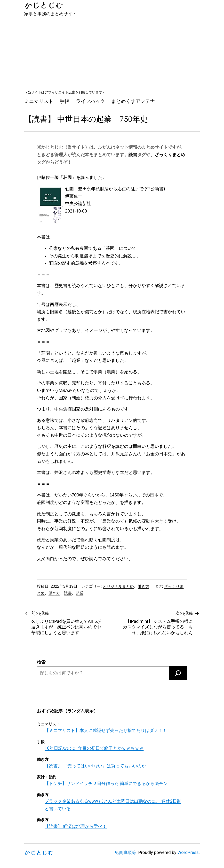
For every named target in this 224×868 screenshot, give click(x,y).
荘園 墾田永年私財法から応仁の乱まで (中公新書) (115, 189)
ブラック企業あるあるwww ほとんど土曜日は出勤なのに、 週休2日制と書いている (113, 805)
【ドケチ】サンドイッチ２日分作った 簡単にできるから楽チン (106, 783)
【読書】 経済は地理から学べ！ (76, 826)
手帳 (64, 101)
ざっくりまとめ (170, 155)
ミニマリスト (39, 101)
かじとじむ (39, 852)
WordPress (188, 852)
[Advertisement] (112, 53)
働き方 (144, 586)
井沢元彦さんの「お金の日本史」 (144, 454)
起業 (80, 593)
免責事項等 (125, 852)
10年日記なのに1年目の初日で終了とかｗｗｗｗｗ (94, 748)
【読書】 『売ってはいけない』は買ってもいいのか (95, 766)
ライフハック (90, 101)
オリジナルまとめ (118, 586)
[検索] (178, 673)
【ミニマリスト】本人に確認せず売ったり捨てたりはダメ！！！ (108, 730)
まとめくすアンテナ (133, 101)
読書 (133, 155)
